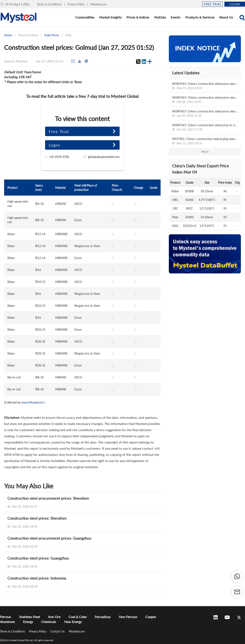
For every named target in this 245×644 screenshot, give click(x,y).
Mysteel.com (99, 4)
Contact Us (58, 631)
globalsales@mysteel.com (104, 157)
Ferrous (5, 617)
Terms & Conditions (50, 4)
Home (8, 35)
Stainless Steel (30, 617)
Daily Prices (52, 35)
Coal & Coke (78, 617)
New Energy (73, 622)
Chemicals (49, 622)
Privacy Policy (77, 4)
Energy (28, 622)
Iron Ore (54, 617)
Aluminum (7, 622)
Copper (151, 617)
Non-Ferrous (128, 617)
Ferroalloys (103, 617)
